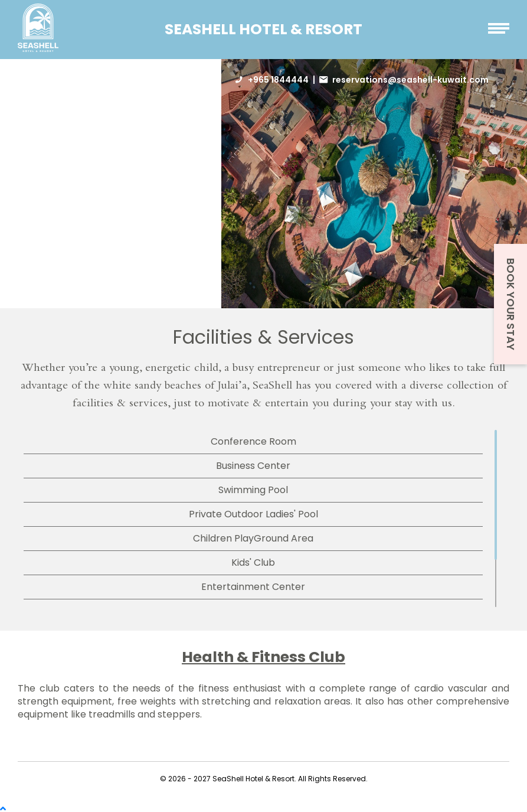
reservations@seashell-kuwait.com (410, 80)
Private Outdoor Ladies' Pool (253, 514)
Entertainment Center (253, 587)
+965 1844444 (278, 80)
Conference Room (253, 441)
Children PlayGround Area (253, 538)
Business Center (253, 466)
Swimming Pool (253, 490)
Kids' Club (253, 562)
